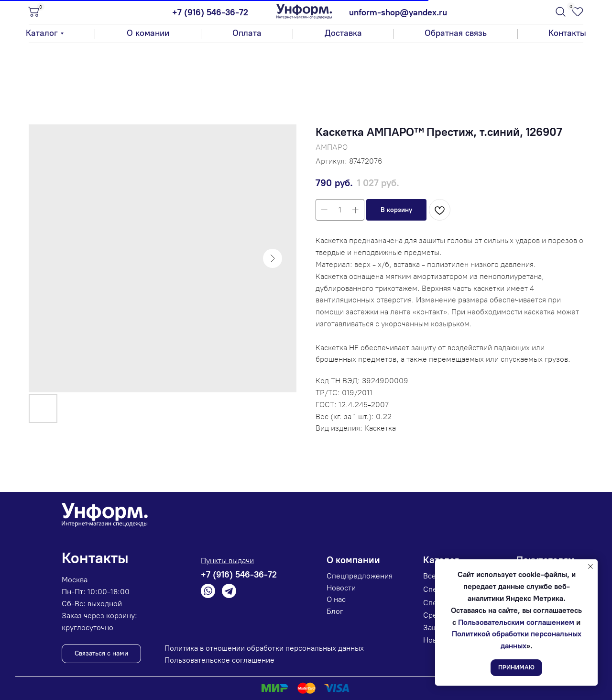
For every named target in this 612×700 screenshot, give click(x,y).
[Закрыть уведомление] (590, 567)
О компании (353, 560)
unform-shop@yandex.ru (398, 12)
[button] (456, 33)
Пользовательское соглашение (219, 660)
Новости (341, 588)
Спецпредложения (360, 576)
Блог (335, 611)
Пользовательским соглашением (516, 622)
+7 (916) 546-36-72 (210, 12)
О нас (336, 599)
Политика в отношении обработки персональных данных (264, 648)
